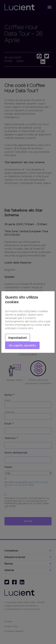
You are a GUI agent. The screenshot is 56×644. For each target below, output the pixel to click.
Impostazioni (18, 338)
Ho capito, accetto (22, 345)
